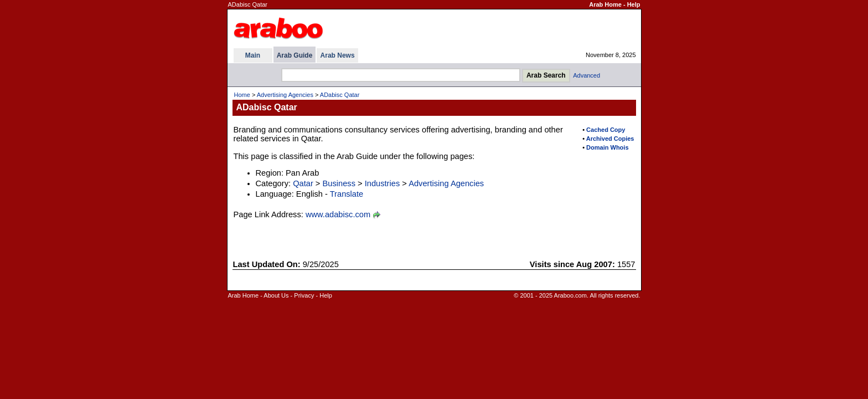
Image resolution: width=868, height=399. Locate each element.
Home (242, 95)
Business (339, 183)
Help (634, 4)
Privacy (304, 295)
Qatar (303, 183)
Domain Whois (607, 147)
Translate (347, 194)
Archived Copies (610, 139)
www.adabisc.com (338, 214)
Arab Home (605, 4)
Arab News (338, 55)
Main (253, 55)
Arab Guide (295, 55)
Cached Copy (606, 130)
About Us (276, 295)
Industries (383, 183)
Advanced (587, 75)
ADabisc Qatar (340, 95)
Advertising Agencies (285, 95)
